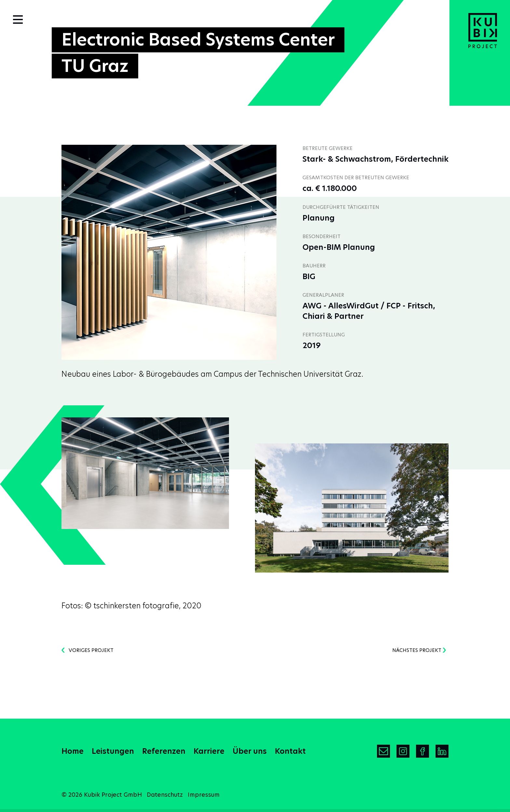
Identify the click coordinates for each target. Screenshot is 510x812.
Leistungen (113, 751)
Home (73, 751)
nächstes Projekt (419, 650)
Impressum (204, 795)
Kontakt (290, 751)
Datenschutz (165, 795)
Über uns (250, 751)
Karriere (209, 751)
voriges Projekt (87, 650)
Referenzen (164, 751)
